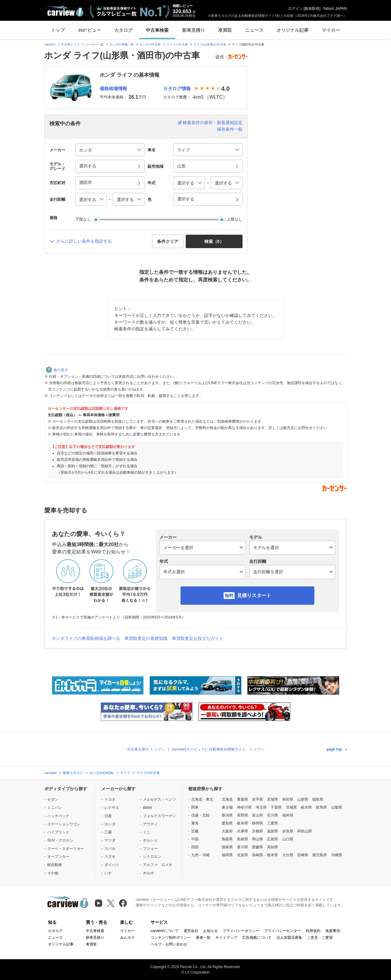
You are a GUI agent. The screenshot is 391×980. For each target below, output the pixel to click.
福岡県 (227, 855)
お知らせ (210, 931)
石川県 (272, 815)
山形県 (303, 799)
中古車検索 (157, 30)
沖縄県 (337, 855)
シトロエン (152, 857)
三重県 (272, 823)
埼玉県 (261, 807)
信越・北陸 (200, 815)
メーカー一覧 (94, 44)
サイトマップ (226, 938)
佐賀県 (243, 855)
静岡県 (258, 823)
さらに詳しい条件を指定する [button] (84, 241)
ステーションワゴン (64, 824)
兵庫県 (243, 831)
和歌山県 (305, 831)
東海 (195, 823)
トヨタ (110, 799)
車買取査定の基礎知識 (146, 638)
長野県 (243, 815)
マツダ (110, 840)
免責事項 (333, 931)
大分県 (288, 855)
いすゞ (110, 873)
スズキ (110, 857)
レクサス (112, 808)
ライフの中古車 (177, 44)
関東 (195, 807)
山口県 (288, 839)
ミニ (147, 832)
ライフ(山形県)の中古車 (210, 44)
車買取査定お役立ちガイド (198, 638)
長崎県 (258, 855)
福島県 (318, 799)
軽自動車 (55, 865)
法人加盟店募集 (289, 938)
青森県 (243, 799)
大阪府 (227, 831)
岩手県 (258, 799)
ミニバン (55, 808)
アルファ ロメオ (158, 865)
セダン (53, 799)
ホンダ (110, 824)
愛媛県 (258, 847)
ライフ (125, 773)
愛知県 (227, 823)
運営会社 (191, 931)
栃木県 (306, 807)
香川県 (243, 847)
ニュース (254, 30)
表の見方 (57, 370)
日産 (108, 816)
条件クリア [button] (168, 241)
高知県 (272, 847)
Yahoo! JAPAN (335, 9)
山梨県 (337, 807)
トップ (58, 30)
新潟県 (227, 815)
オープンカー (58, 857)
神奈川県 (244, 807)
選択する (186, 199)
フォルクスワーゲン (159, 816)
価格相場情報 (113, 88)
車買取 (225, 30)
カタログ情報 (177, 88)
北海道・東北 (202, 799)
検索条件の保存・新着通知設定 (213, 123)
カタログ (123, 30)
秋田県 (288, 799)
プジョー (150, 849)
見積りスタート (254, 595)
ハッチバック (58, 816)
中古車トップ (70, 44)
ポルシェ (150, 840)
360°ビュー (90, 30)
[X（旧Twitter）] (111, 903)
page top (334, 749)
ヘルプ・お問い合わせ (169, 944)
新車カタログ (73, 773)
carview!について (165, 931)
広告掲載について (257, 938)
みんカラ (127, 938)
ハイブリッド (58, 832)
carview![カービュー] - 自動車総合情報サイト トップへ (218, 749)
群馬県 (321, 807)
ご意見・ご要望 (320, 938)
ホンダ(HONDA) (101, 773)
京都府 (258, 831)
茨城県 (291, 807)
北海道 (227, 799)
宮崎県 (303, 855)
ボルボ (148, 873)
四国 (195, 847)
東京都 (227, 807)
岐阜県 (243, 823)
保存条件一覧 (230, 129)
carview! (50, 44)
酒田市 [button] (86, 182)
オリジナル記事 (292, 30)
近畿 (195, 831)
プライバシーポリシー (241, 931)
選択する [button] (88, 166)
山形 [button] (181, 166)
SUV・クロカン (60, 840)
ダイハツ (112, 865)
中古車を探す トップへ (146, 749)
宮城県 (272, 799)
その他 (53, 873)
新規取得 (312, 9)
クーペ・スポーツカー (66, 849)
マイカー (331, 30)
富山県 (258, 815)
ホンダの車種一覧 (122, 44)
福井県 (288, 815)
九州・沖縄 (200, 855)
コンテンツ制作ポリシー (171, 938)
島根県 (243, 839)
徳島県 (227, 847)
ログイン (295, 9)
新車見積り (194, 30)
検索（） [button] (214, 241)
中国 (195, 839)
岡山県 (258, 839)
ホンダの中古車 (150, 44)
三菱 (108, 832)
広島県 (272, 839)
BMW (147, 808)
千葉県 (276, 807)
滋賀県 (272, 831)
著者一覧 (203, 938)
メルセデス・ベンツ (159, 799)
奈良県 (288, 831)
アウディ (150, 824)
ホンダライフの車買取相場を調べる (86, 638)
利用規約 (313, 931)
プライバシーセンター (283, 931)
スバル (110, 849)
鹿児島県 (320, 855)
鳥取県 (227, 839)
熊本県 (272, 855)
